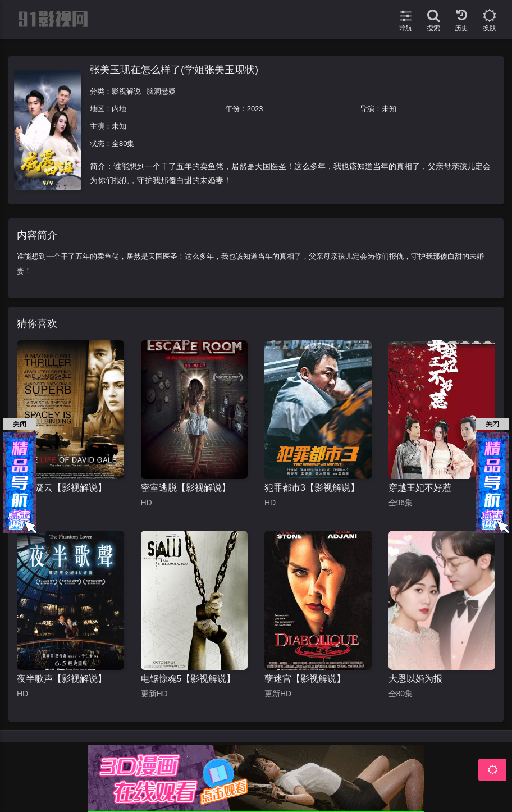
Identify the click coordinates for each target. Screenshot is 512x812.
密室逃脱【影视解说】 (186, 488)
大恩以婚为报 (415, 679)
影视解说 (126, 91)
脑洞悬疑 (161, 91)
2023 (255, 109)
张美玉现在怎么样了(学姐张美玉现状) (174, 70)
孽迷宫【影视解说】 (305, 679)
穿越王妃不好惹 (420, 488)
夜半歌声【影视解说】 (62, 679)
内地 (119, 109)
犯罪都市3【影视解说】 (312, 488)
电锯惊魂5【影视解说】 (188, 679)
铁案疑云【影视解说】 (62, 488)
